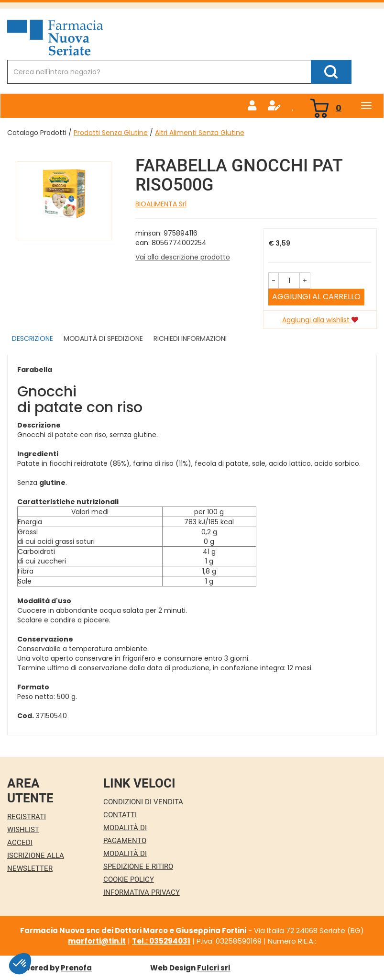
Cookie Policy (129, 879)
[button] (274, 281)
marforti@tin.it (97, 941)
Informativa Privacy (142, 892)
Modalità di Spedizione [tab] (103, 338)
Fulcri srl (214, 968)
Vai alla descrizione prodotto (183, 257)
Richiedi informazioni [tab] (190, 338)
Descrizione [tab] (33, 338)
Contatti (120, 815)
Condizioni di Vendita (143, 802)
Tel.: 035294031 (161, 941)
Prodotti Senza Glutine (111, 133)
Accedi (20, 843)
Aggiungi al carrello (316, 297)
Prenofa (76, 968)
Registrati (27, 817)
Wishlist (23, 830)
